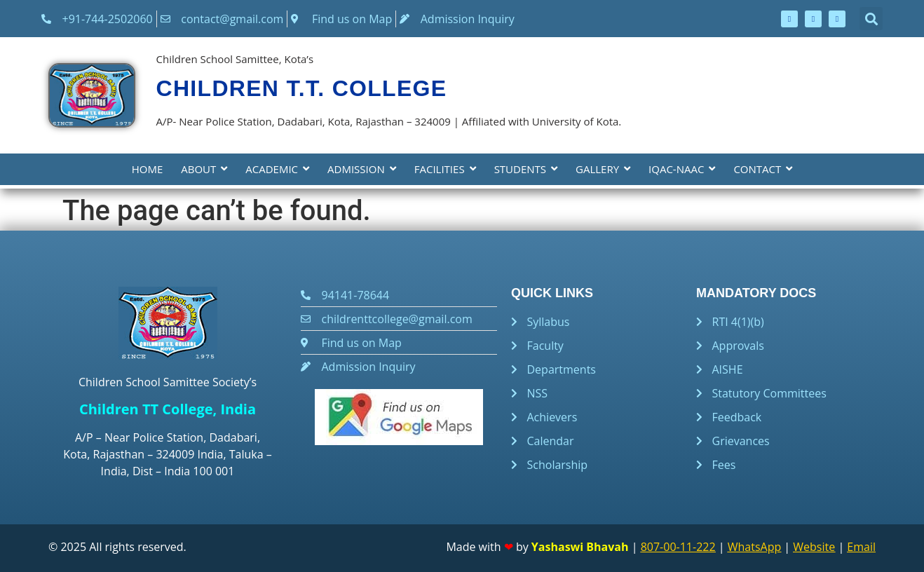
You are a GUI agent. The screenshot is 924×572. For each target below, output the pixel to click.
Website (814, 547)
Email (861, 547)
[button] (871, 19)
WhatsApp (755, 547)
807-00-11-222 (678, 547)
